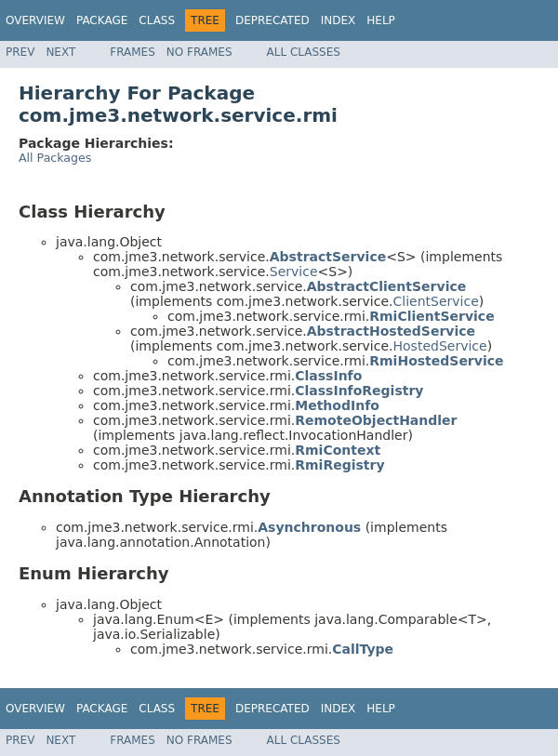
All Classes (304, 52)
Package (102, 20)
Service (294, 272)
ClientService (436, 301)
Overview (35, 20)
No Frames (199, 52)
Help (381, 20)
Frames (133, 52)
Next (60, 52)
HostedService (440, 346)
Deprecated (272, 20)
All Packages (55, 158)
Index (339, 20)
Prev (20, 52)
